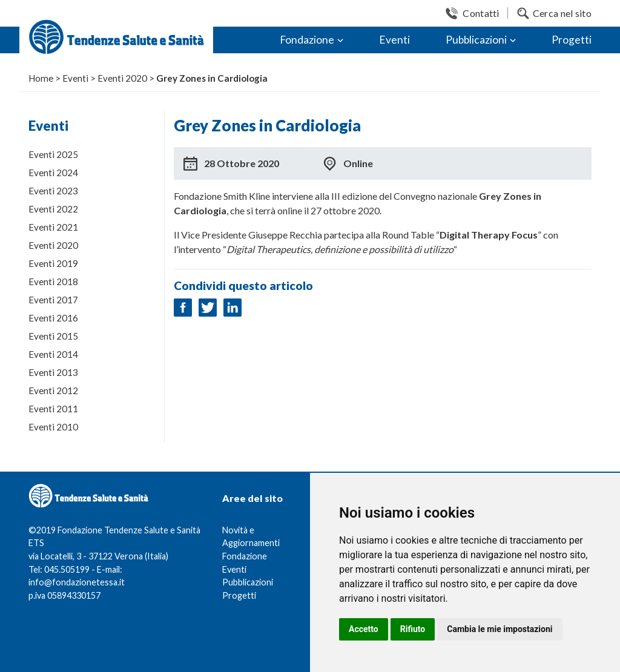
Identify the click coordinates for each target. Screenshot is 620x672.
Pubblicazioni (476, 40)
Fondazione (307, 40)
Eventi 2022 (53, 209)
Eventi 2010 (53, 427)
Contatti (481, 13)
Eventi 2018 (53, 282)
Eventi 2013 (53, 372)
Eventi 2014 (53, 354)
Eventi (394, 40)
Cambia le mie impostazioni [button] (500, 629)
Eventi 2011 (53, 409)
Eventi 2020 (53, 245)
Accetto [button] (364, 629)
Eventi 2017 (53, 300)
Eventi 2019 (53, 263)
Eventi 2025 (53, 154)
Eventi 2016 (53, 318)
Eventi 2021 (53, 227)
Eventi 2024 (53, 173)
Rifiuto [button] (413, 629)
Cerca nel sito (562, 13)
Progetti (572, 40)
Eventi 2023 (53, 191)
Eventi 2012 (53, 390)
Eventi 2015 (53, 336)
